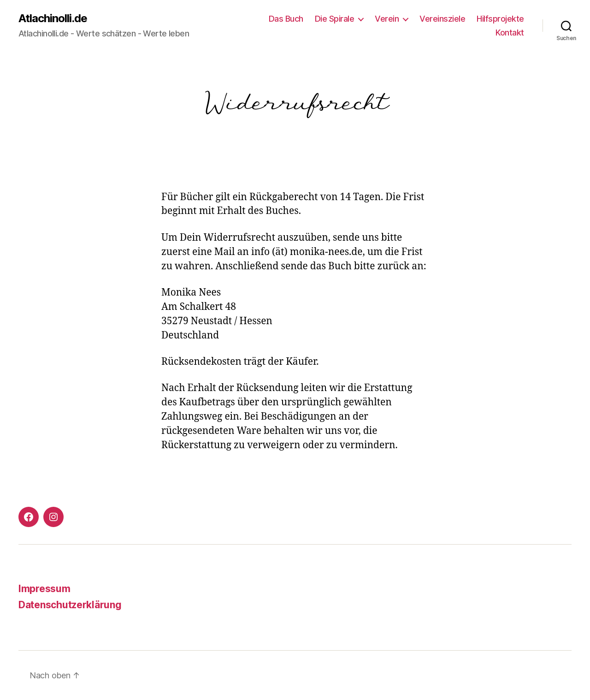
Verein (387, 19)
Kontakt (510, 33)
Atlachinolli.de (53, 18)
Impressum (44, 589)
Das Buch (286, 19)
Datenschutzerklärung (70, 605)
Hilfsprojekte (500, 19)
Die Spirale (335, 19)
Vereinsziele (442, 19)
